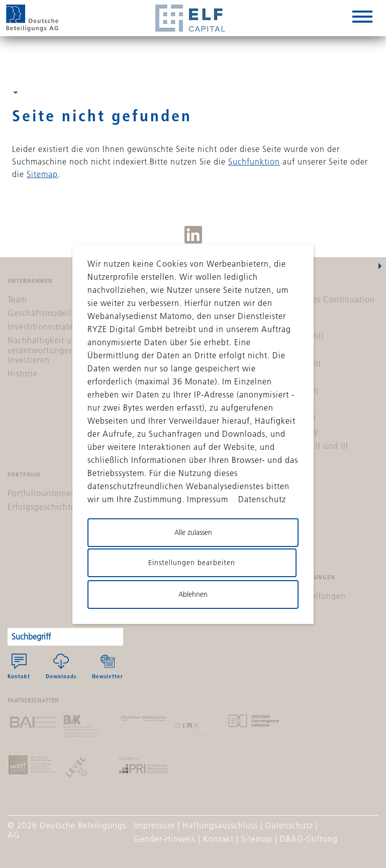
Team (17, 299)
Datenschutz (289, 825)
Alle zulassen (193, 532)
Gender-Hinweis (165, 839)
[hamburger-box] (362, 18)
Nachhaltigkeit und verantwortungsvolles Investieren (49, 350)
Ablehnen (193, 594)
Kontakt (19, 667)
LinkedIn (193, 235)
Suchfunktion (254, 162)
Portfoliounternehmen (50, 493)
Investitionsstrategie (46, 327)
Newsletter (108, 667)
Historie (23, 373)
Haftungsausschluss (220, 825)
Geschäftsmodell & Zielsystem (65, 313)
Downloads (61, 667)
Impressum (154, 825)
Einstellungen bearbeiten (192, 563)
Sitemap (42, 174)
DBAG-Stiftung (309, 839)
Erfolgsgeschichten (44, 507)
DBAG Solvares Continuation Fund (319, 304)
